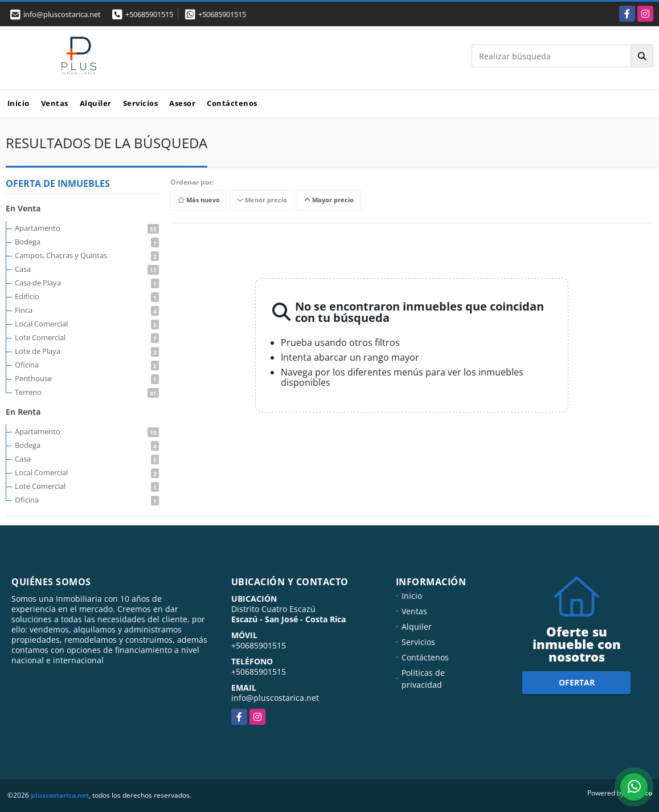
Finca (87, 310)
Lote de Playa (87, 351)
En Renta (23, 412)
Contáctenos (232, 103)
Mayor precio (329, 200)
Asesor (182, 103)
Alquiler (96, 103)
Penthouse (87, 378)
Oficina (87, 365)
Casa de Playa (87, 283)
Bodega (87, 242)
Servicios (141, 103)
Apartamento (87, 228)
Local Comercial (87, 324)
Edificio (87, 296)
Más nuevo (199, 200)
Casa (87, 269)
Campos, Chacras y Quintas (87, 255)
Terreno (87, 392)
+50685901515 (149, 14)
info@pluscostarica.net (275, 698)
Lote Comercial (87, 337)
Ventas (55, 103)
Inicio (19, 103)
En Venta (23, 208)
